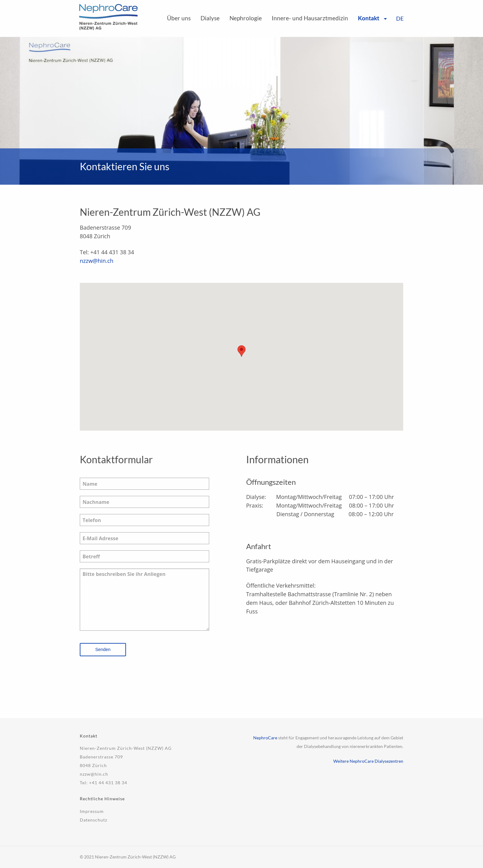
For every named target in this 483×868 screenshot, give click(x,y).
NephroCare (265, 738)
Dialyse (210, 18)
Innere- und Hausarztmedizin (310, 18)
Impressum (92, 811)
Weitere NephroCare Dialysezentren (368, 761)
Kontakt (369, 18)
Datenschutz (93, 820)
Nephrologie (246, 18)
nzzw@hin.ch (97, 261)
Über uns (179, 18)
